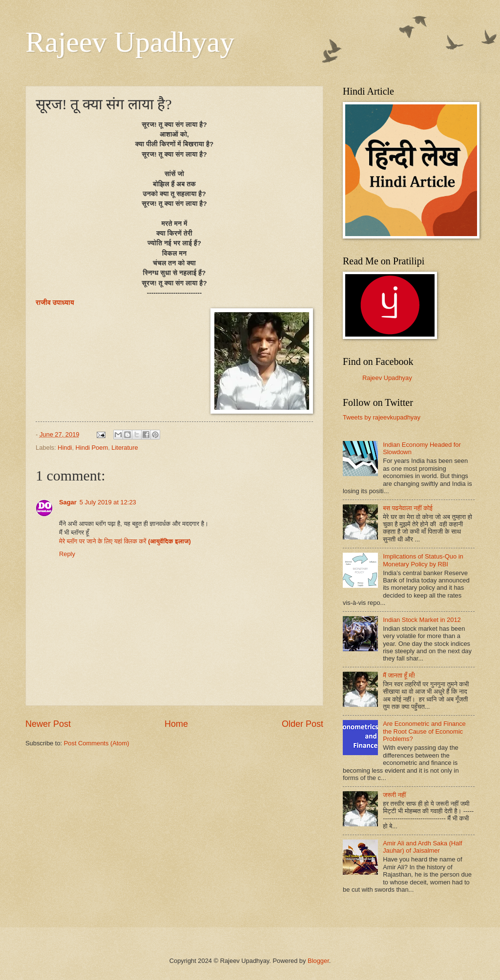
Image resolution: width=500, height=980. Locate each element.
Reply (67, 554)
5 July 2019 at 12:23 (108, 502)
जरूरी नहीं (394, 795)
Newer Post (48, 724)
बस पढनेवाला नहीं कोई (408, 508)
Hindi (65, 448)
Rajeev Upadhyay (130, 42)
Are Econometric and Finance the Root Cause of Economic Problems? (424, 731)
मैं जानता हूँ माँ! (399, 675)
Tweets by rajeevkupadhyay (382, 417)
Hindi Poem (92, 448)
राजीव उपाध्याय (55, 303)
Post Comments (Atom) (97, 743)
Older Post (302, 724)
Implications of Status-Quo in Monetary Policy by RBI (423, 560)
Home (176, 724)
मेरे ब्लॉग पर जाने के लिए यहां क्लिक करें (125, 541)
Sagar (68, 502)
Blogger (318, 961)
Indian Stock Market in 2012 (422, 620)
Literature (125, 448)
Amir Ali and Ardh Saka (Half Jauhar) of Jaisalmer (422, 847)
